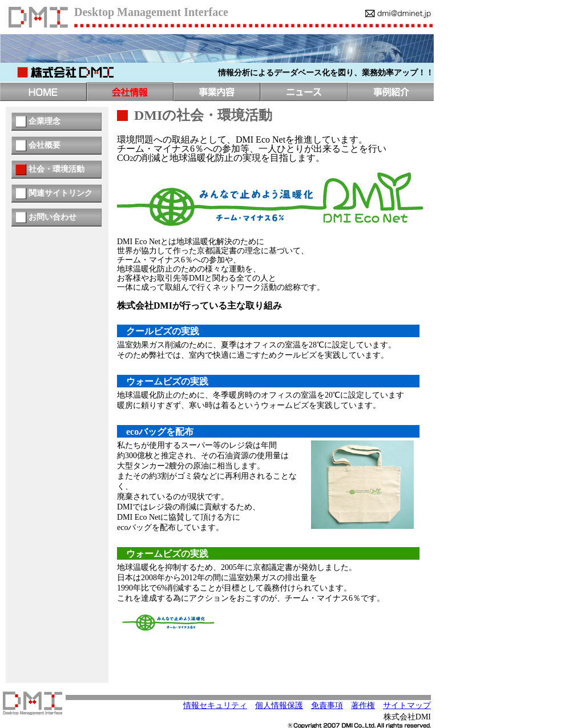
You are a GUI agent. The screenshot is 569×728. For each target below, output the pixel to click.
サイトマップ (407, 705)
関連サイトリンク (60, 193)
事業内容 (217, 92)
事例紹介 (390, 92)
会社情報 (130, 92)
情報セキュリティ (215, 705)
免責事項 (327, 705)
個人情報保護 (279, 705)
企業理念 (45, 121)
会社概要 (45, 145)
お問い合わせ (53, 217)
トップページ (43, 92)
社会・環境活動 (57, 169)
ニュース (304, 92)
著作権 (363, 705)
